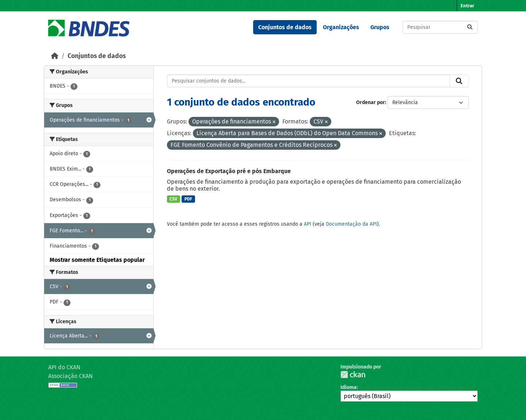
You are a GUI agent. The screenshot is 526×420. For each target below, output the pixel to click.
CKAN (353, 375)
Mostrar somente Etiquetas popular (97, 260)
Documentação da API (351, 224)
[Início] (55, 56)
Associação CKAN (70, 376)
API (308, 224)
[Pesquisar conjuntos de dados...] (440, 27)
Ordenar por (371, 102)
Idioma (348, 387)
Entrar (467, 6)
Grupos (380, 27)
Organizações (341, 27)
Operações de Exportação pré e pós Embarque (229, 171)
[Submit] (470, 27)
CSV (173, 199)
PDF (188, 199)
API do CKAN (64, 367)
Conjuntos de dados (285, 27)
